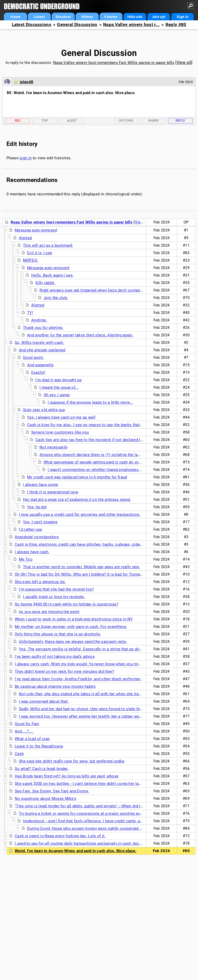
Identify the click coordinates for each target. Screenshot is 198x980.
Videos (87, 17)
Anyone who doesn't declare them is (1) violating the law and (94, 455)
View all (184, 63)
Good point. (33, 358)
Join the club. (56, 298)
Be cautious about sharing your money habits (55, 686)
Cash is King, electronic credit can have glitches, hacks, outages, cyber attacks (85, 544)
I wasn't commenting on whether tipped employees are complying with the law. (118, 470)
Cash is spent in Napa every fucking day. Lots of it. (60, 836)
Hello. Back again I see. (52, 275)
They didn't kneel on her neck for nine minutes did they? (64, 671)
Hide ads (135, 17)
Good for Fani (27, 724)
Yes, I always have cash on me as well (61, 417)
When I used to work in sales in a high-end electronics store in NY (74, 619)
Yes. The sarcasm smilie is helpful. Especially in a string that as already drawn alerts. (95, 649)
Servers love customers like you (60, 432)
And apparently (40, 365)
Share (153, 121)
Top (45, 121)
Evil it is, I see (40, 253)
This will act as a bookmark (48, 245)
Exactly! (38, 372)
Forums (111, 17)
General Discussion (77, 25)
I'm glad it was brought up (58, 380)
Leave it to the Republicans (39, 746)
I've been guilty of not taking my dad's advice (55, 657)
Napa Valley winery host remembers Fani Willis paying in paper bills (114, 63)
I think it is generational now (53, 492)
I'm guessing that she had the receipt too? (56, 589)
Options (126, 121)
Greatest (63, 17)
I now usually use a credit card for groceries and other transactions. (80, 514)
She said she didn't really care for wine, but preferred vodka (72, 761)
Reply (180, 121)
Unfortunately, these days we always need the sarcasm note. (73, 642)
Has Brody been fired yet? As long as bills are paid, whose (67, 776)
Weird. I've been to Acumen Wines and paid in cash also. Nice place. (76, 851)
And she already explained (42, 350)
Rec (18, 121)
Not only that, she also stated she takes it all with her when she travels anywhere (92, 694)
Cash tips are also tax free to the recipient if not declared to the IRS (96, 440)
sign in (26, 158)
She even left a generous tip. (40, 582)
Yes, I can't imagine (40, 522)
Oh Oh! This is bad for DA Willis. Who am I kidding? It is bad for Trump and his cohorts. (92, 574)
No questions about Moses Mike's (46, 799)
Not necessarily (54, 447)
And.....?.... (24, 731)
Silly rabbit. (45, 283)
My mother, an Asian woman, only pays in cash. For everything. (71, 627)
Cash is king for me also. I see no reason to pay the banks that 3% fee (90, 425)
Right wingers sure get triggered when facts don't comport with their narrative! (109, 290)
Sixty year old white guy (44, 410)
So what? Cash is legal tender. (42, 769)
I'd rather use (30, 529)
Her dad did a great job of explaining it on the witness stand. (77, 500)
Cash (19, 754)
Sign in (183, 17)
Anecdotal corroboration (37, 537)
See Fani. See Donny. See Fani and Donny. (52, 791)
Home (15, 17)
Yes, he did (37, 507)
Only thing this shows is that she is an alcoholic (58, 634)
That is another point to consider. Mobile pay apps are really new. (81, 567)
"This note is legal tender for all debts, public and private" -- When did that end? (85, 806)
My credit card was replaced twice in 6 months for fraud (77, 477)
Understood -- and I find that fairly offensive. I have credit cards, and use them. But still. (101, 821)
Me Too (26, 559)
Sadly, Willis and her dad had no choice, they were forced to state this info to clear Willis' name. (105, 709)
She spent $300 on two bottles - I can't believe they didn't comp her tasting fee (85, 784)
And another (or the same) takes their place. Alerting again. (80, 335)
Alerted (25, 238)
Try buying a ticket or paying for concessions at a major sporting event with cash (91, 813)
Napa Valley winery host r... (131, 25)
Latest (39, 17)
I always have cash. (32, 552)
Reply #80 (176, 25)
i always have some (40, 485)
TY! (30, 313)
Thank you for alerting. (43, 328)
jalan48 (27, 82)
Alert (72, 121)
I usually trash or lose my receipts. (54, 597)
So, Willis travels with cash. (39, 343)
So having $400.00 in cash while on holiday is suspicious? (67, 604)
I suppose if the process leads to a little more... (90, 402)
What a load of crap (32, 739)
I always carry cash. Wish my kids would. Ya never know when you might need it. (86, 664)
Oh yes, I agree (57, 395)
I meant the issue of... (59, 387)
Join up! (159, 17)
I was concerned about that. (44, 701)
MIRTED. (30, 260)
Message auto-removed (36, 230)
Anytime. (39, 320)
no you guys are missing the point (49, 612)
